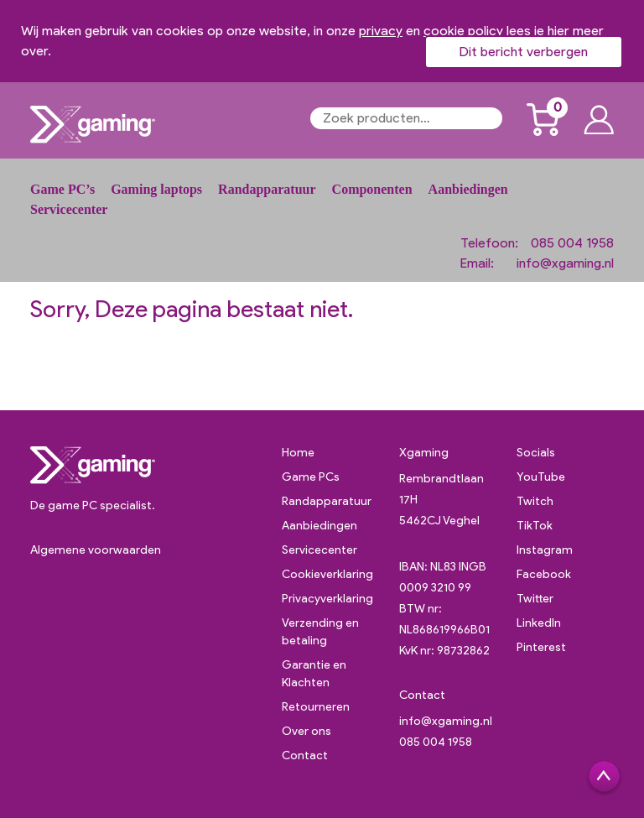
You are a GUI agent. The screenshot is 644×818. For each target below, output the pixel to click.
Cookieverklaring (327, 574)
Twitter (535, 599)
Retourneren (316, 707)
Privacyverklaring (327, 599)
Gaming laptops (156, 189)
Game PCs (311, 477)
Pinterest (541, 647)
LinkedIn (539, 623)
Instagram (545, 550)
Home (298, 453)
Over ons (306, 731)
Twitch (535, 501)
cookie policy (463, 31)
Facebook (544, 574)
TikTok (535, 526)
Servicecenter (69, 209)
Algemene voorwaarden (96, 550)
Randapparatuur (267, 189)
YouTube (541, 477)
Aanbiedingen (468, 189)
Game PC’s (62, 189)
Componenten (372, 189)
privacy (381, 31)
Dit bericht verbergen (524, 52)
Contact (305, 755)
